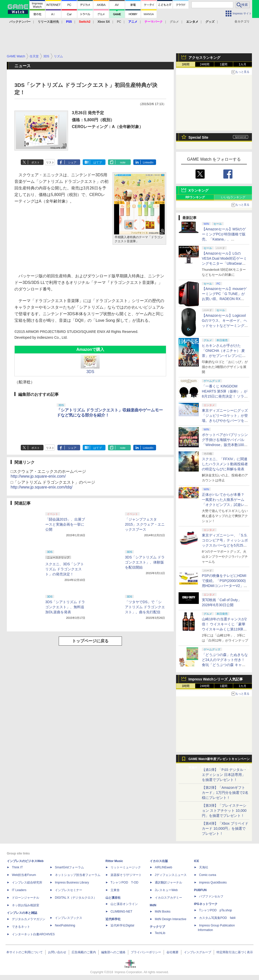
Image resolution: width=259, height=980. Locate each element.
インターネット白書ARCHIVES (33, 934)
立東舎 (115, 890)
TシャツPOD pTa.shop (215, 910)
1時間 (186, 64)
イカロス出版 (159, 861)
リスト (50, 162)
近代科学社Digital (122, 925)
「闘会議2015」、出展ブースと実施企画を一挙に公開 (65, 524)
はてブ (98, 162)
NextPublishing (65, 925)
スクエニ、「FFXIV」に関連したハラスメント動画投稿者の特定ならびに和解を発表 (225, 464)
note (123, 162)
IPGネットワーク (206, 904)
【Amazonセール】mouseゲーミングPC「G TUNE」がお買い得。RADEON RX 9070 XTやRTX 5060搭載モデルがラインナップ (224, 299)
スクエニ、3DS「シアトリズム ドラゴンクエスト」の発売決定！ (65, 569)
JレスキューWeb (166, 890)
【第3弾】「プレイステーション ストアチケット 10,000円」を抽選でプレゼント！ (224, 811)
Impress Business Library (72, 883)
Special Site (198, 137)
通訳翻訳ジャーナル (168, 883)
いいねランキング (233, 197)
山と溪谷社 (113, 898)
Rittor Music (114, 861)
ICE (197, 861)
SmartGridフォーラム (69, 867)
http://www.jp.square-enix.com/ (38, 476)
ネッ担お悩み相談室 (26, 905)
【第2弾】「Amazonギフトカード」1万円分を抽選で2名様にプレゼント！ (225, 793)
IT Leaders (19, 890)
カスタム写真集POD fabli (217, 918)
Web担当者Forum (24, 875)
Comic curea (208, 875)
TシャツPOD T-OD (124, 883)
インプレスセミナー (69, 890)
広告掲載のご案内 (84, 952)
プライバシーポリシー (146, 952)
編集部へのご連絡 (113, 952)
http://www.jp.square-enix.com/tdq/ (42, 487)
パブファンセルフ (211, 896)
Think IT (17, 867)
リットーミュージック (126, 867)
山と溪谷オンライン (124, 904)
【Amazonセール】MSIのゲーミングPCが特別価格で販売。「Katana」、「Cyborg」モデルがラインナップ (224, 239)
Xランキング (198, 190)
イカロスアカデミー (168, 898)
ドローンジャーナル (26, 898)
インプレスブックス (69, 918)
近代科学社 (113, 919)
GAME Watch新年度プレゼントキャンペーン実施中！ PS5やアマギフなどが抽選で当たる (219, 760)
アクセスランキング (204, 58)
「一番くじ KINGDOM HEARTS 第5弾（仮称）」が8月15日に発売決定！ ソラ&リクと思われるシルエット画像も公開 (225, 396)
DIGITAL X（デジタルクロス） (76, 898)
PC (119, 22)
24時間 (204, 64)
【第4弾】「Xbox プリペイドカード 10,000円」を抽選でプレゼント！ (225, 828)
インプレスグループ (198, 952)
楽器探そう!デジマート (126, 875)
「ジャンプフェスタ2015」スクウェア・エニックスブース (145, 524)
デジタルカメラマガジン (29, 919)
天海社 (204, 867)
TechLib (160, 933)
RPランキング (195, 197)
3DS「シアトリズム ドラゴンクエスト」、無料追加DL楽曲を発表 (65, 607)
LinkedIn (148, 162)
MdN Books (163, 912)
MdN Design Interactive (171, 919)
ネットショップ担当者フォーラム (78, 875)
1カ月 (243, 64)
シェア (72, 162)
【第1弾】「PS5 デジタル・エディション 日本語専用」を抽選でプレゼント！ (224, 775)
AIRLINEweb (164, 867)
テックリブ (157, 927)
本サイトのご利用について (25, 952)
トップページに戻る (90, 641)
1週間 (224, 64)
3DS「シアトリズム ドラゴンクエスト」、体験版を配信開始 (145, 562)
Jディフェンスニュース (171, 875)
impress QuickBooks (213, 883)
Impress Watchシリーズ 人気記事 (216, 679)
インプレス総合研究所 (27, 883)
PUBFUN (200, 890)
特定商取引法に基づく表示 (235, 952)
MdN (153, 905)
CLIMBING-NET (121, 912)
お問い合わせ (57, 952)
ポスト (36, 162)
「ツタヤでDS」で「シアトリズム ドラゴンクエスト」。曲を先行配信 (145, 607)
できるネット (21, 927)
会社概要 (172, 952)
